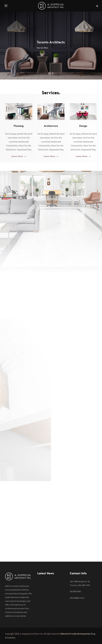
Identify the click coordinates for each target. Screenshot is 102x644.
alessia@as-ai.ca (77, 598)
